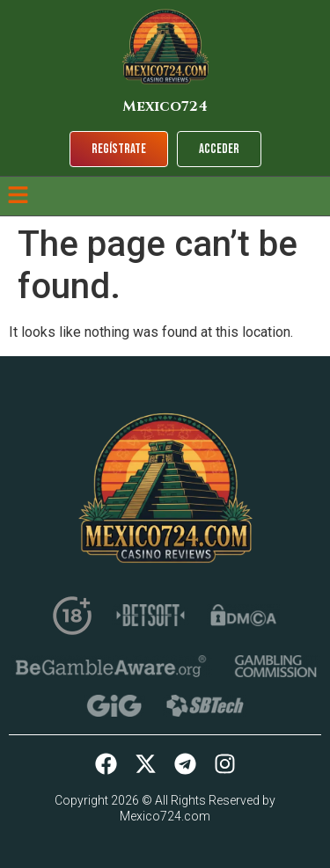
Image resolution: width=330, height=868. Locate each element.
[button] (18, 196)
